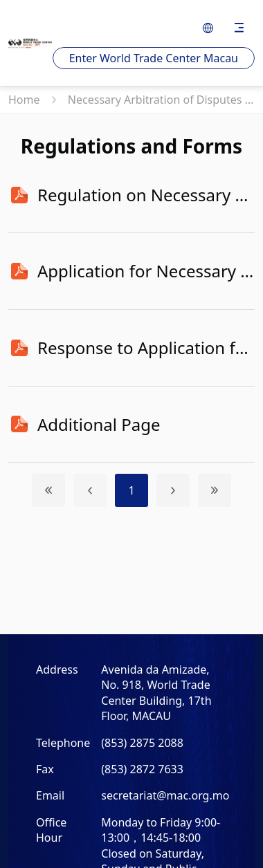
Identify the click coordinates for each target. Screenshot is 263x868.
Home (26, 100)
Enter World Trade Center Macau (154, 58)
